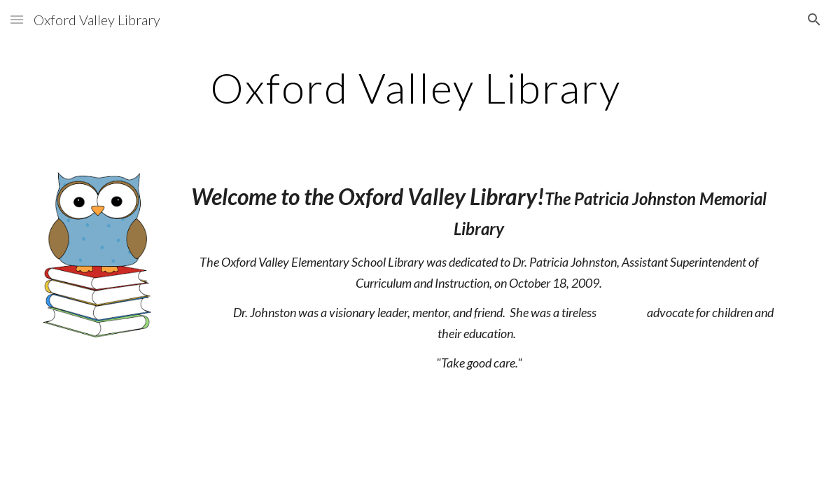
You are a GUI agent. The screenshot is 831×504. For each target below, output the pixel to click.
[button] (17, 19)
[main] (415, 87)
